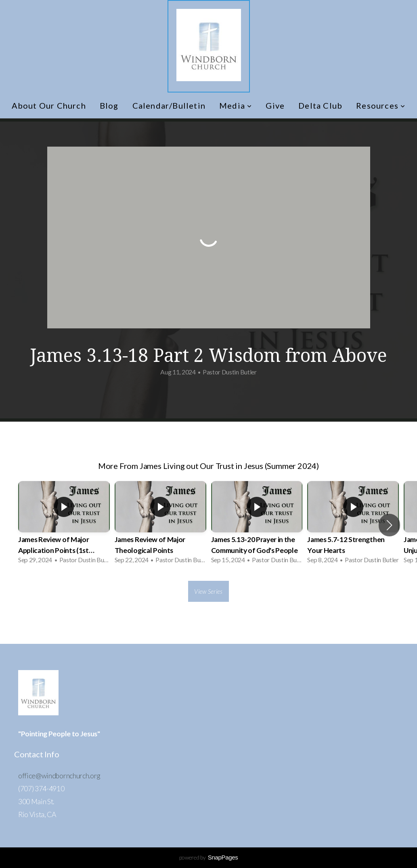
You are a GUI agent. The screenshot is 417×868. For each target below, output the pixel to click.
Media (236, 105)
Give (275, 105)
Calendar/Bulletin (169, 105)
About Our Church (49, 105)
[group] (64, 525)
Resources (381, 105)
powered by (209, 857)
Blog (109, 105)
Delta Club (320, 105)
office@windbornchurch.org (59, 776)
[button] (389, 525)
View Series (208, 591)
